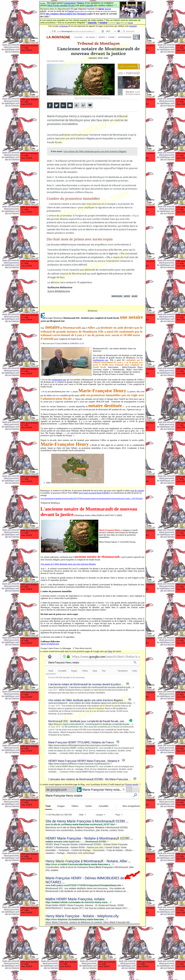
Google (130, 23)
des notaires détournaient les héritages (66, 14)
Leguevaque (70, 3)
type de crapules (137, 491)
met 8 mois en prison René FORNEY (95, 493)
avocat (108, 9)
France (71, 11)
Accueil (42, 3)
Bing (118, 23)
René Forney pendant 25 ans (61, 5)
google (135, 784)
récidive (103, 23)
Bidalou (81, 3)
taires (101, 9)
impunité (89, 5)
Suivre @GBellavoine (50, 644)
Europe (129, 784)
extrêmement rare (101, 360)
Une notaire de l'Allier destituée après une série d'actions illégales (68, 564)
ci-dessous (63, 26)
